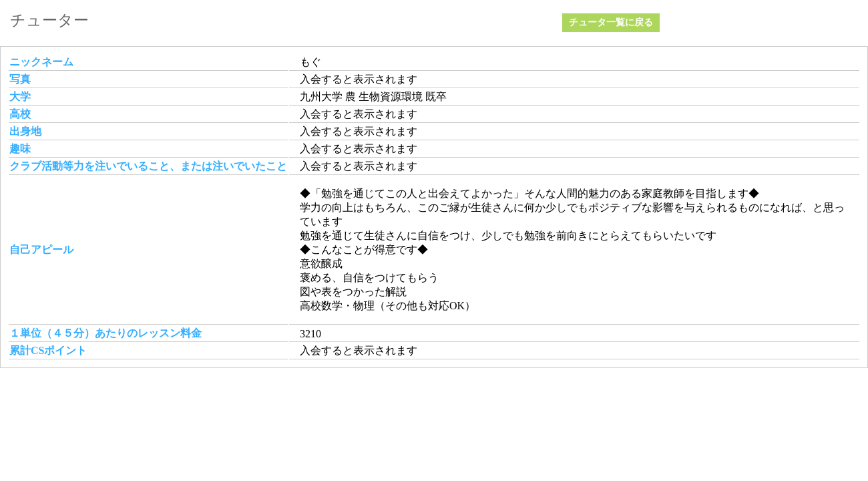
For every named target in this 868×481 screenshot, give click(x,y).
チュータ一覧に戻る (611, 22)
